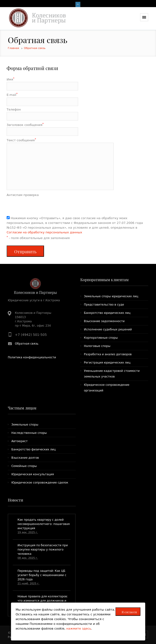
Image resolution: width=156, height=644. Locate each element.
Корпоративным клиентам (105, 280)
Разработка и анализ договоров (108, 354)
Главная (13, 48)
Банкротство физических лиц (33, 449)
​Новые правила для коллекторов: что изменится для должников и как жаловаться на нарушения (43, 601)
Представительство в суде (104, 305)
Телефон (14, 109)
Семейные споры (24, 466)
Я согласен (129, 612)
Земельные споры (25, 425)
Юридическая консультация (33, 474)
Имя (11, 79)
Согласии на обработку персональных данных (44, 232)
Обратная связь (35, 48)
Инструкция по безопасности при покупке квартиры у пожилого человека (43, 550)
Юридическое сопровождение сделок (40, 483)
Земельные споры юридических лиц (111, 296)
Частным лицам (22, 408)
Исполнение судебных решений (108, 329)
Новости (16, 500)
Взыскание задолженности (104, 321)
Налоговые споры (97, 346)
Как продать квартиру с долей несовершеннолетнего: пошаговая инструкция (44, 524)
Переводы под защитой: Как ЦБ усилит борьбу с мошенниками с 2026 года (42, 575)
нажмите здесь (79, 628)
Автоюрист (20, 441)
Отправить (25, 252)
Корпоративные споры (101, 338)
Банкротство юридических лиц (107, 313)
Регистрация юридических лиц (107, 363)
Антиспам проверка (23, 195)
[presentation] (43, 207)
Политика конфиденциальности (32, 357)
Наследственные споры (29, 433)
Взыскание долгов (25, 458)
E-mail (12, 94)
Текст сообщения (21, 140)
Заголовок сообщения (25, 124)
